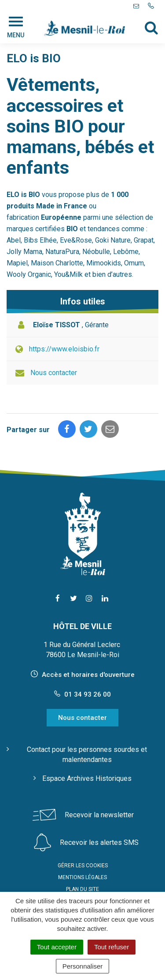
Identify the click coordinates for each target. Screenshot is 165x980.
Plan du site (82, 889)
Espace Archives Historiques (87, 778)
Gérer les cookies (83, 866)
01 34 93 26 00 (82, 694)
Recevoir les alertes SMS (99, 842)
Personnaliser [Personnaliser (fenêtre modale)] (83, 966)
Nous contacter (54, 373)
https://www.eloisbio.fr (64, 349)
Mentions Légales (82, 877)
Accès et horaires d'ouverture (88, 675)
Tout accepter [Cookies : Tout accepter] (57, 947)
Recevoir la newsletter (99, 815)
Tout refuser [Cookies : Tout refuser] (112, 947)
